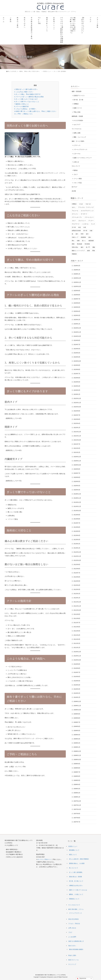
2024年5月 (77, 349)
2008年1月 (77, 797)
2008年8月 (77, 768)
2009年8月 (77, 718)
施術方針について (47, 24)
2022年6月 (77, 419)
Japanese (81, 978)
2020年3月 (77, 490)
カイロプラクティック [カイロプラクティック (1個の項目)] (87, 211)
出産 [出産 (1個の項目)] (85, 227)
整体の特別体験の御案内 (76, 949)
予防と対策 (77, 112)
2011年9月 (77, 614)
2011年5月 (77, 631)
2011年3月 (77, 639)
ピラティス (77, 145)
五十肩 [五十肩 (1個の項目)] (74, 227)
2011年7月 (77, 623)
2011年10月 (77, 610)
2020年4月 (77, 486)
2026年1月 (77, 274)
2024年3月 (77, 357)
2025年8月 (77, 295)
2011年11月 (77, 606)
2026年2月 (77, 270)
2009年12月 (77, 701)
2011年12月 (77, 602)
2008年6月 (77, 776)
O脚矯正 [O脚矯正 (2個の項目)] (74, 204)
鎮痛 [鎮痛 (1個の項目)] (88, 251)
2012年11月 (77, 556)
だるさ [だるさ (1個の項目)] (81, 204)
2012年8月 (77, 569)
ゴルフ (76, 174)
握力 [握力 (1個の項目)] (77, 234)
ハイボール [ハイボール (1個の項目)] (85, 224)
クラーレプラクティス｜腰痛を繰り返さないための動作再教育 (62, 30)
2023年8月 (77, 369)
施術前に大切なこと (22, 104)
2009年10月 (77, 710)
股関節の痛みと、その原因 (77, 863)
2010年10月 (77, 660)
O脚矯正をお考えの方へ (76, 885)
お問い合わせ (72, 928)
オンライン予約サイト (44, 859)
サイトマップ (72, 964)
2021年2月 (77, 452)
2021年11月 (77, 436)
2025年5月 (77, 307)
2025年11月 (77, 282)
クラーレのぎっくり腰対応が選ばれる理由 (29, 97)
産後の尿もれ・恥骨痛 (75, 877)
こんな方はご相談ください (24, 92)
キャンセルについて (74, 905)
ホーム (4, 20)
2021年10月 (77, 440)
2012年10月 (77, 560)
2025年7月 (77, 299)
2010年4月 (77, 685)
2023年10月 (77, 361)
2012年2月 (77, 594)
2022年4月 (77, 423)
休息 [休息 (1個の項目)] (79, 227)
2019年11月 (77, 498)
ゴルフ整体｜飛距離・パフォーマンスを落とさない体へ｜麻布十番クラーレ (73, 25)
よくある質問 (72, 937)
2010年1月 (77, 697)
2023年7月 (77, 374)
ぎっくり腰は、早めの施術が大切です (27, 94)
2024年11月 (77, 332)
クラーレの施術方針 (22, 106)
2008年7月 (77, 772)
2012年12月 (77, 552)
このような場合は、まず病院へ (25, 109)
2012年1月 (77, 598)
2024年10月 (77, 336)
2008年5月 (77, 780)
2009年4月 (77, 735)
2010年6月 (77, 677)
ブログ (90, 20)
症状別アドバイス (79, 96)
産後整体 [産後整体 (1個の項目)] (83, 237)
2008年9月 (77, 764)
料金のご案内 (18, 22)
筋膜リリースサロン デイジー (83, 158)
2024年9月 (77, 340)
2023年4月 (77, 386)
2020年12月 (77, 457)
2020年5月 (77, 481)
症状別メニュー (54, 23)
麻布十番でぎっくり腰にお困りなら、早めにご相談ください (35, 111)
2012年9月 (77, 564)
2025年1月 (77, 324)
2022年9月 (77, 411)
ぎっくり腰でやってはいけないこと (27, 102)
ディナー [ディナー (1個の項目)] (91, 221)
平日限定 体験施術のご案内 (32, 28)
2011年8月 (77, 618)
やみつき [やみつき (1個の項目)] (88, 204)
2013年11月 (77, 506)
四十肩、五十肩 (78, 100)
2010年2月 (77, 693)
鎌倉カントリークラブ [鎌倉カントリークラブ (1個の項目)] (78, 251)
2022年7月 (77, 415)
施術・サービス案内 (78, 141)
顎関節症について (74, 899)
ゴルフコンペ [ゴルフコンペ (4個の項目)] (82, 221)
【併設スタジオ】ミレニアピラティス (83, 25)
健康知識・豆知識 (77, 116)
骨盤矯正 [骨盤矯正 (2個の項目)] (74, 254)
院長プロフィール (73, 960)
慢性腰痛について (74, 850)
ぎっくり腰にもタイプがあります (26, 99)
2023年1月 (77, 394)
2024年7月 (77, 345)
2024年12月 (77, 328)
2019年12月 (77, 494)
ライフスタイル (77, 129)
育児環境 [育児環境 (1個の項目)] (87, 244)
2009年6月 (77, 726)
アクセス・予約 (39, 21)
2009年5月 (77, 731)
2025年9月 (77, 291)
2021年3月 (77, 448)
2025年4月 (77, 311)
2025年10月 (77, 286)
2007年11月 (77, 805)
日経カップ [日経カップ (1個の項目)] (75, 237)
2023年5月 (77, 382)
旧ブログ (74, 187)
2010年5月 (77, 681)
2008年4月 (77, 784)
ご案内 (11, 20)
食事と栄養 (77, 133)
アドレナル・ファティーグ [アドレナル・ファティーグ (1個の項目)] (86, 207)
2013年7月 (77, 523)
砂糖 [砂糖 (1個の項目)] (78, 241)
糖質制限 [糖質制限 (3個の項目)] (91, 241)
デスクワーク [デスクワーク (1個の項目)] (76, 224)
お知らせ (76, 162)
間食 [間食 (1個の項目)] (94, 251)
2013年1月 (77, 548)
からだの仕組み (78, 120)
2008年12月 (77, 751)
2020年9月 (77, 469)
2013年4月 (77, 535)
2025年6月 (77, 303)
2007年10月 (77, 809)
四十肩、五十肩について (76, 881)
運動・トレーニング (80, 137)
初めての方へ (25, 22)
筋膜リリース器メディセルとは (78, 890)
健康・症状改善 (77, 91)
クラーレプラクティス (80, 149)
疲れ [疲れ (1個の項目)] (90, 237)
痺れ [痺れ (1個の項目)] (73, 241)
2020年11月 (77, 461)
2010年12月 (77, 652)
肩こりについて (74, 868)
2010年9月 (77, 664)
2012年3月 (77, 589)
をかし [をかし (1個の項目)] (74, 207)
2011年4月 (77, 635)
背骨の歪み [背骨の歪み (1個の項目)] (75, 247)
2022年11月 (77, 403)
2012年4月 (77, 585)
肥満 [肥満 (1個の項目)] (73, 244)
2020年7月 (77, 473)
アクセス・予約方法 (74, 924)
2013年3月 (77, 540)
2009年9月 (77, 714)
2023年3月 (77, 390)
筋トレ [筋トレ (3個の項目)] (84, 241)
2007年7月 (77, 822)
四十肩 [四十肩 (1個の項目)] (85, 231)
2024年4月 (77, 353)
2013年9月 (77, 515)
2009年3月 (77, 739)
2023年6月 (77, 378)
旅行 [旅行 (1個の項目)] (87, 234)
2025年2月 (77, 320)
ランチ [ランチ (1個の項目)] (93, 224)
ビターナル (77, 154)
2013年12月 (77, 502)
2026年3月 (77, 266)
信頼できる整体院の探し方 (76, 941)
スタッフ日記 (78, 183)
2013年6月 (77, 527)
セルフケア (77, 125)
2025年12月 (77, 278)
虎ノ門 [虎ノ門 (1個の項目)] (88, 247)
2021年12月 (77, 432)
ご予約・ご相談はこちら (23, 114)
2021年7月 (77, 444)
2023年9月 (77, 365)
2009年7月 (77, 722)
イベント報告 (78, 179)
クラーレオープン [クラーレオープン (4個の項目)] (77, 217)
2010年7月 (77, 672)
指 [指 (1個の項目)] (72, 234)
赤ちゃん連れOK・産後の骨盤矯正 (79, 859)
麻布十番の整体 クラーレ (76, 909)
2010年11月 (77, 656)
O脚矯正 (76, 104)
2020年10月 (77, 465)
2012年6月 (77, 577)
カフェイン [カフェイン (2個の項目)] (75, 214)
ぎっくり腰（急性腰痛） (76, 872)
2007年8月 (77, 818)
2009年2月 (77, 743)
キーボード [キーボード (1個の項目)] (84, 214)
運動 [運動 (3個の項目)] (94, 247)
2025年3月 (77, 315)
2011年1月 (77, 648)
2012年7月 (77, 573)
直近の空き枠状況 (73, 919)
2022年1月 (77, 428)
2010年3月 (77, 689)
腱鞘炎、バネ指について (76, 894)
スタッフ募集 (97, 22)
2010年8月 (77, 668)
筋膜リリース (78, 108)
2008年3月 (77, 789)
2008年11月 (77, 755)
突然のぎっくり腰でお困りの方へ (26, 89)
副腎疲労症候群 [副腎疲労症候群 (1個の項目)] (76, 231)
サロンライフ (76, 166)
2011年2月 (77, 643)
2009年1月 (77, 747)
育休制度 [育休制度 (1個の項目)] (79, 244)
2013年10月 (77, 511)
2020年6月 (77, 477)
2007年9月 (77, 814)
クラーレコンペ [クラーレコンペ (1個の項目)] (89, 217)
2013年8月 (77, 519)
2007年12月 (77, 801)
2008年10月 (77, 760)
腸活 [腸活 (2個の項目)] (82, 247)
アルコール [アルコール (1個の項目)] (75, 211)
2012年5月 (77, 581)
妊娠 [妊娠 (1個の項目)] (91, 231)
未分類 (74, 191)
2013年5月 (77, 531)
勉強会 (76, 170)
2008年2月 (77, 793)
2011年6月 (77, 627)
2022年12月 (77, 398)
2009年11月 (77, 706)
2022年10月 (77, 407)
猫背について (73, 855)
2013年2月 (77, 544)
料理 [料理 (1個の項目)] (82, 234)
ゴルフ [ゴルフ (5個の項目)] (74, 221)
